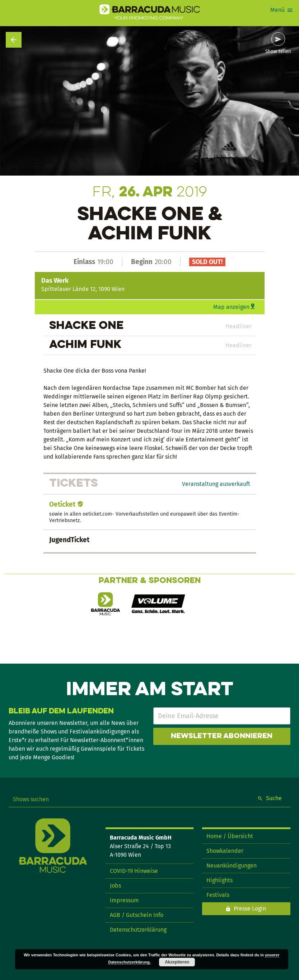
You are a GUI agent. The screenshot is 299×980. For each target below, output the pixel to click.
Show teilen (278, 52)
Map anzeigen (231, 307)
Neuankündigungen (232, 866)
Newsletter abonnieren (222, 736)
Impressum (124, 900)
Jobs (115, 886)
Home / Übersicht (230, 836)
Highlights (219, 880)
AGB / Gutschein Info (137, 915)
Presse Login (250, 909)
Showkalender (225, 851)
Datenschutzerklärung (138, 930)
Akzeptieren (177, 962)
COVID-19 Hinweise (134, 871)
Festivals (218, 895)
